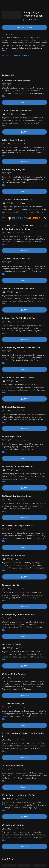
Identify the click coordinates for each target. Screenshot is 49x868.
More (4, 51)
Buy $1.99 (25, 102)
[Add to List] (46, 20)
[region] (24, 843)
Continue (24, 864)
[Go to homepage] (24, 4)
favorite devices (22, 55)
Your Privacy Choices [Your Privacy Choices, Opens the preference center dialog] (25, 857)
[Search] (45, 4)
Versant (22, 825)
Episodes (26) (9, 67)
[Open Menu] (4, 4)
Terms (8, 828)
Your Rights (41, 833)
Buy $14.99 (29, 27)
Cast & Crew (28, 67)
